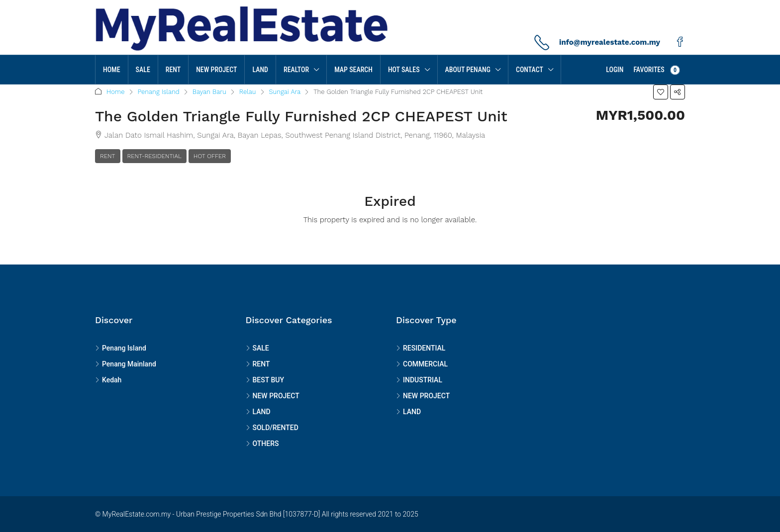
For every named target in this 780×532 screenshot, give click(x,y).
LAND (260, 70)
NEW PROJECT (216, 70)
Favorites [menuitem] (657, 70)
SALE (143, 70)
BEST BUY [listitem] (265, 380)
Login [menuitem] (615, 70)
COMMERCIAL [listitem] (422, 364)
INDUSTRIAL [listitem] (419, 380)
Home (112, 70)
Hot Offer (210, 156)
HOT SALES (404, 70)
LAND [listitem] (258, 412)
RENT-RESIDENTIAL (154, 156)
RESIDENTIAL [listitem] (421, 348)
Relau (248, 92)
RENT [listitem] (258, 364)
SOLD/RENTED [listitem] (272, 428)
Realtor (296, 70)
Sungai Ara (285, 92)
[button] (661, 92)
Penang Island (159, 92)
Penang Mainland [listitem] (126, 364)
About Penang (468, 70)
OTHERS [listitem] (262, 443)
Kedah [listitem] (108, 380)
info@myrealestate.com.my (610, 42)
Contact (530, 70)
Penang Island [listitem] (121, 348)
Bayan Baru (209, 92)
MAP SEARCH (353, 70)
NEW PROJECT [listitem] (273, 396)
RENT (173, 70)
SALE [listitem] (257, 348)
